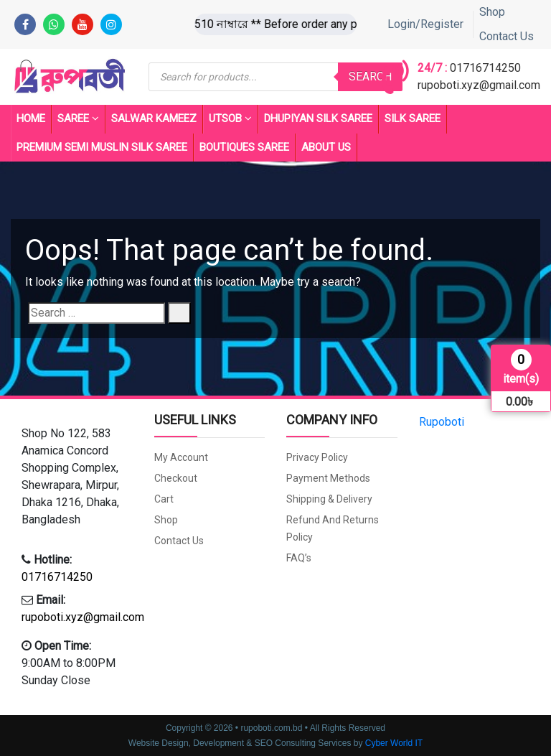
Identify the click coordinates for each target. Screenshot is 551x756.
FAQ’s (299, 558)
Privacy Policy (317, 457)
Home (31, 118)
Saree (78, 119)
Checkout (176, 478)
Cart (164, 499)
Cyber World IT (394, 743)
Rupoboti (442, 422)
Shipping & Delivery (329, 499)
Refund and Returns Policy (333, 528)
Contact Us (507, 36)
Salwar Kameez (154, 118)
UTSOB (230, 119)
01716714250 (485, 68)
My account (181, 457)
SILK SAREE (413, 118)
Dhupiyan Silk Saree (318, 118)
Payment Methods (328, 478)
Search (370, 76)
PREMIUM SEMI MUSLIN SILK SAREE (102, 147)
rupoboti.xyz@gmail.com (479, 85)
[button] (77, 477)
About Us (326, 147)
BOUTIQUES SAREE (244, 147)
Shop (492, 12)
